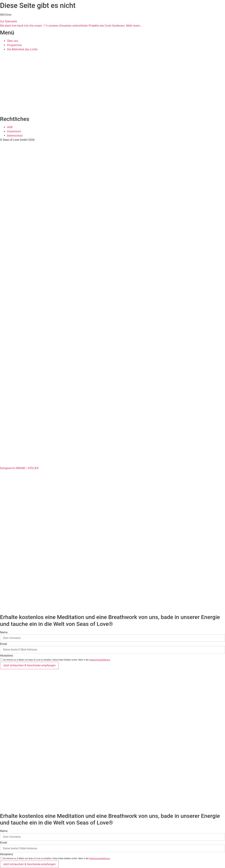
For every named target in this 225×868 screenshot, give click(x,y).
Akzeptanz (7, 656)
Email (4, 644)
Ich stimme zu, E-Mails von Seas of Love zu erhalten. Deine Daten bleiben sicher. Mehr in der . (57, 660)
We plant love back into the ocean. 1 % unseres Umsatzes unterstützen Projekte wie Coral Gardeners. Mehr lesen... (71, 26)
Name (4, 632)
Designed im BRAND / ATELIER (19, 468)
